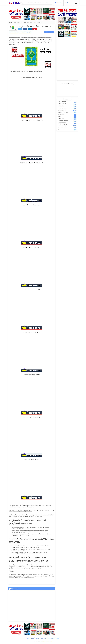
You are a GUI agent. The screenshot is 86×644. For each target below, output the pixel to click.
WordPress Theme (63, 108)
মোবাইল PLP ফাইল (63, 127)
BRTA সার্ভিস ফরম (63, 102)
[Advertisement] (67, 60)
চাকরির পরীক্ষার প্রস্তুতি (64, 112)
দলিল (60, 117)
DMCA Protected (51, 639)
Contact (58, 639)
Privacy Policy (44, 639)
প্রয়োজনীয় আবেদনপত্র (64, 121)
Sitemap (32, 639)
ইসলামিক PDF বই (14, 32)
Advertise (37, 639)
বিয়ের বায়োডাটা (62, 123)
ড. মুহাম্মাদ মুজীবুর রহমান (26, 32)
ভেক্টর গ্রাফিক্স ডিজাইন (63, 125)
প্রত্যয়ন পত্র (61, 119)
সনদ (60, 129)
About (28, 639)
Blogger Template (63, 104)
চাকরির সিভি (62, 114)
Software (61, 106)
